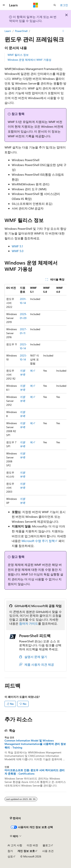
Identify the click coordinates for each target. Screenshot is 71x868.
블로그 (47, 845)
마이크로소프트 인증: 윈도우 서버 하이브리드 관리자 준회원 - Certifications (35, 772)
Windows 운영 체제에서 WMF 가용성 (29, 60)
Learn (8, 31)
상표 (10, 856)
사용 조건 (48, 851)
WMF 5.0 (18, 251)
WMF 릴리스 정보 (18, 55)
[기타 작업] (63, 31)
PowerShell (21, 31)
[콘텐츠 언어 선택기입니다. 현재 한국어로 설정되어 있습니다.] (15, 818)
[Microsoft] (36, 5)
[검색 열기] (55, 5)
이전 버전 (32, 845)
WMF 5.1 (17, 246)
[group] (35, 395)
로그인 (64, 5)
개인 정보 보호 (26, 851)
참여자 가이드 (29, 623)
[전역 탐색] (4, 5)
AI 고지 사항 (15, 845)
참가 (10, 851)
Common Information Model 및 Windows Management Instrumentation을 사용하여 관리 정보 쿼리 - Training (35, 744)
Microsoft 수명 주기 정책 (38, 541)
